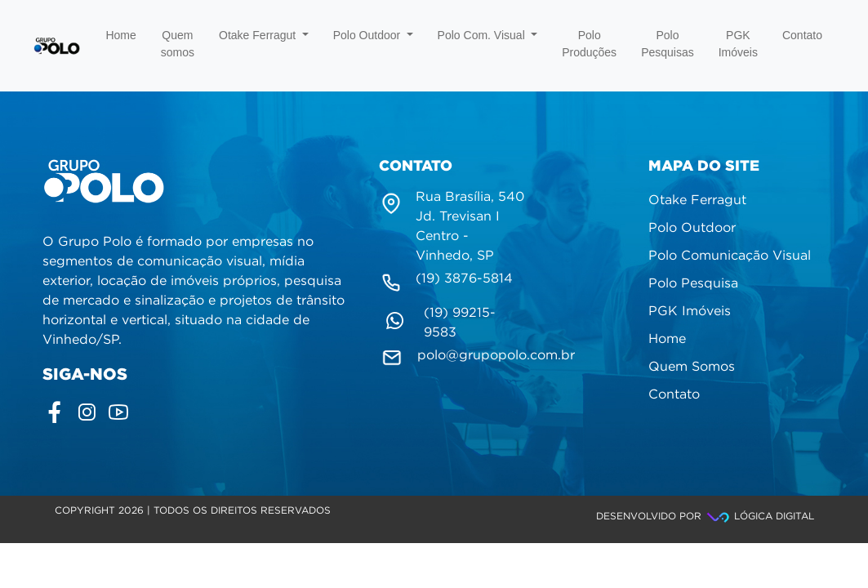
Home (120, 35)
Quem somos (178, 44)
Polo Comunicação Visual (730, 256)
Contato (802, 35)
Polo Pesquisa (693, 284)
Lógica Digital (759, 517)
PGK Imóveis (738, 44)
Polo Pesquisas (668, 44)
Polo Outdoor (373, 35)
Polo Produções (589, 44)
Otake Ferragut (264, 35)
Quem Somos (692, 367)
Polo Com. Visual (488, 35)
